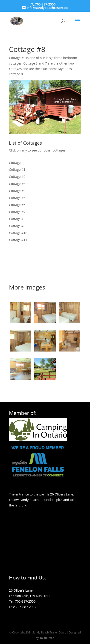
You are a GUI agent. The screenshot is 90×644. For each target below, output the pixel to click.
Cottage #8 (17, 219)
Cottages (16, 163)
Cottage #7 (17, 212)
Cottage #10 (18, 233)
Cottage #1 (17, 169)
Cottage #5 (17, 198)
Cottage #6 (17, 205)
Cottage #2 (17, 177)
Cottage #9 (17, 226)
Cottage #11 (18, 240)
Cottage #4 (17, 191)
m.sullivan (47, 638)
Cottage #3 (17, 184)
